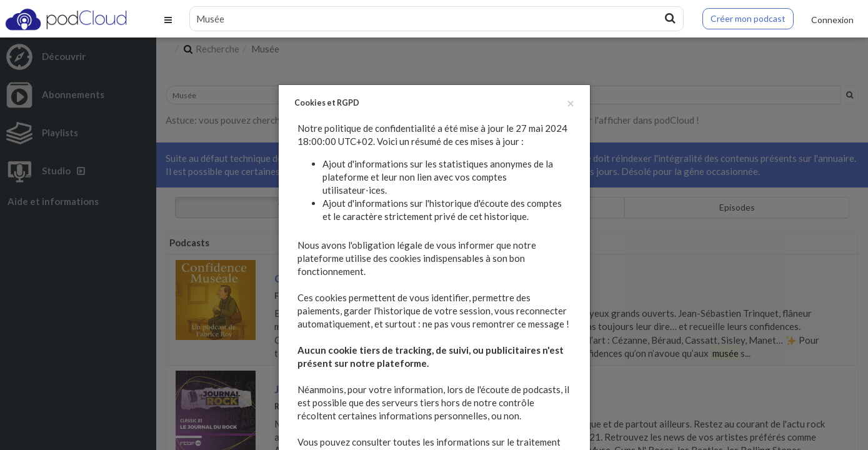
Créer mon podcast (748, 18)
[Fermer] (571, 103)
